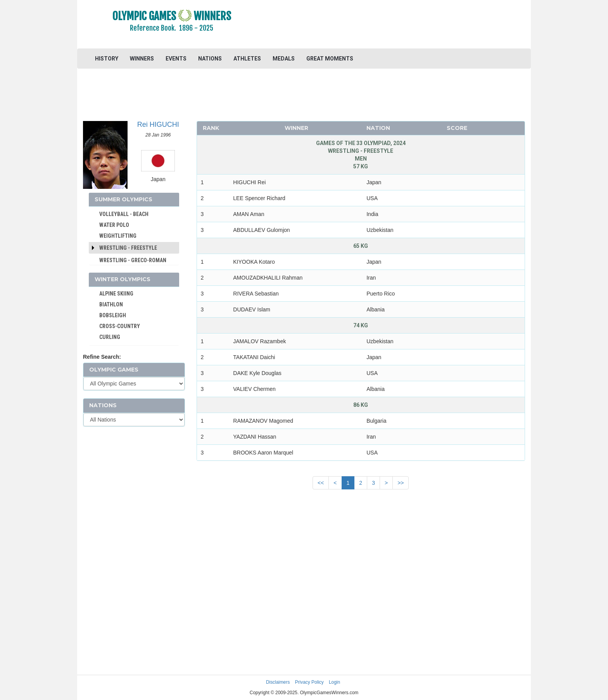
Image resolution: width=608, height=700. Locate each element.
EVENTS (176, 59)
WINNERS (142, 59)
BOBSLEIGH (113, 315)
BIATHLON (111, 304)
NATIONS (210, 59)
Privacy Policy (309, 682)
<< (321, 483)
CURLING (110, 337)
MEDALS (284, 59)
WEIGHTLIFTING (118, 236)
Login (334, 682)
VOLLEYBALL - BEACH (124, 214)
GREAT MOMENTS (330, 59)
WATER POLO (114, 225)
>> (401, 483)
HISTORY (107, 59)
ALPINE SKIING (116, 294)
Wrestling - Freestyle (128, 248)
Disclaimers (278, 682)
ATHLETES (247, 59)
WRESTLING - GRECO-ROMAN (133, 260)
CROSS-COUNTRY (120, 326)
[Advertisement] (399, 25)
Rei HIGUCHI (158, 124)
